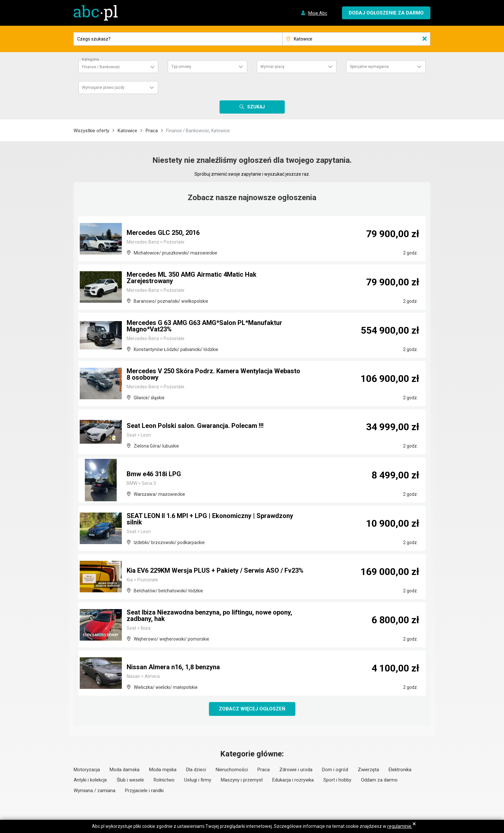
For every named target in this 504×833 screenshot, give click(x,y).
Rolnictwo (164, 780)
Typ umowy (181, 67)
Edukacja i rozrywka (293, 780)
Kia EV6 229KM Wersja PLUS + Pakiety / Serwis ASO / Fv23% (215, 570)
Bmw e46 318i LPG (154, 474)
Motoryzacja (87, 770)
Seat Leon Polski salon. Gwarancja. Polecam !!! (195, 426)
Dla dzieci (196, 770)
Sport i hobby (337, 780)
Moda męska (163, 770)
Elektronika (400, 770)
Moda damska (125, 770)
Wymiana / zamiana (94, 791)
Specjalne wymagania (369, 67)
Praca (152, 131)
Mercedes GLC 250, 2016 (163, 233)
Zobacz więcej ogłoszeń (252, 709)
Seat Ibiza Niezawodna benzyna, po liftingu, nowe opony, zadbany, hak (209, 615)
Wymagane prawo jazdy (103, 88)
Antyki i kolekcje (90, 780)
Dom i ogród (335, 770)
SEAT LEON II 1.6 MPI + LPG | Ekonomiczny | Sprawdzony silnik (210, 519)
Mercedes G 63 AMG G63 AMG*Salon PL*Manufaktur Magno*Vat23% (204, 326)
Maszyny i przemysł (242, 780)
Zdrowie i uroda (296, 770)
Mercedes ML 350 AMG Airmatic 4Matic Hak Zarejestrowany (192, 278)
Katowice (127, 131)
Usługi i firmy (198, 780)
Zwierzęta (368, 770)
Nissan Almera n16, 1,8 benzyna (173, 667)
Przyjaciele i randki (144, 791)
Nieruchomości (232, 770)
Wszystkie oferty (91, 131)
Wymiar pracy (272, 67)
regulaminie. (400, 826)
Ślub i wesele (130, 780)
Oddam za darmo (379, 780)
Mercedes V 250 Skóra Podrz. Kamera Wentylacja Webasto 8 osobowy (213, 374)
